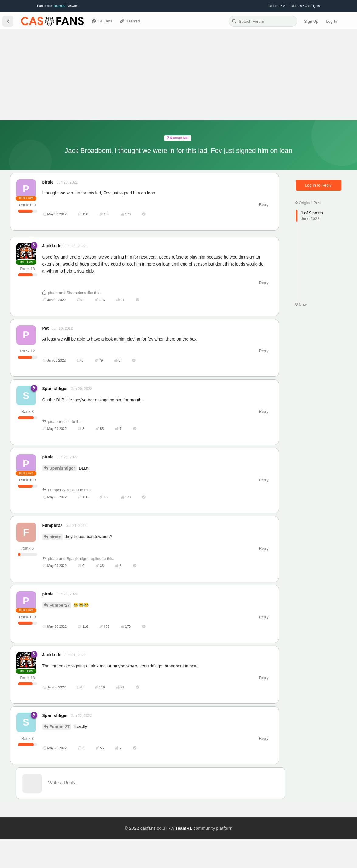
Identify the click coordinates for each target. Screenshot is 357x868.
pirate (55, 566)
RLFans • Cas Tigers (305, 6)
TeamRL (184, 857)
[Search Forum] (263, 21)
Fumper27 (60, 634)
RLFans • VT (278, 6)
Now (301, 305)
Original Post (308, 203)
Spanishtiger (62, 497)
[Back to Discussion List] (8, 21)
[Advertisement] (179, 75)
